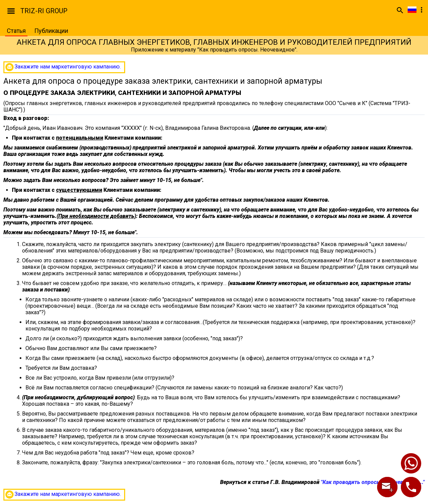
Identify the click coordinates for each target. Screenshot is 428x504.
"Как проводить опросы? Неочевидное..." (373, 482)
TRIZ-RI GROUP (44, 11)
